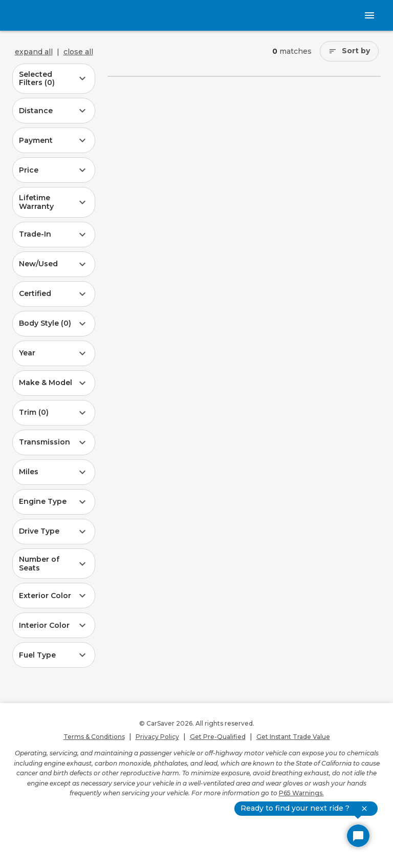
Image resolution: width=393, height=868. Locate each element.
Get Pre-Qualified (218, 737)
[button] (54, 79)
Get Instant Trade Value (293, 737)
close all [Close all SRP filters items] (78, 52)
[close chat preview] (364, 809)
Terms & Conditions (94, 737)
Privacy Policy (157, 737)
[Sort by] (349, 51)
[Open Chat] (358, 836)
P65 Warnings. (301, 793)
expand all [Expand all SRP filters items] (34, 52)
